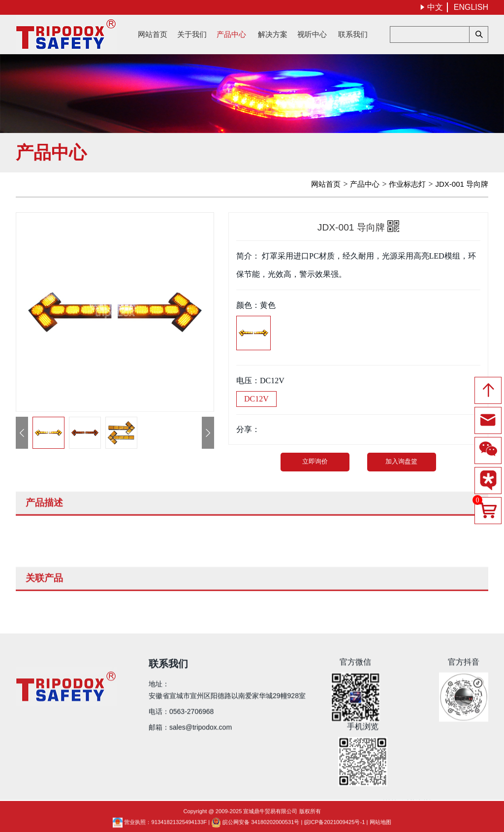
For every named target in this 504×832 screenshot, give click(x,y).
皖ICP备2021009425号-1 (335, 828)
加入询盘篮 (401, 461)
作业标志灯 (407, 184)
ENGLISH (471, 7)
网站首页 (153, 34)
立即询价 (315, 461)
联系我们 (353, 34)
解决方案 (273, 34)
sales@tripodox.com (201, 722)
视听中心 (312, 34)
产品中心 (231, 34)
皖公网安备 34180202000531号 (255, 828)
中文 (431, 7)
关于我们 (192, 34)
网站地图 (380, 828)
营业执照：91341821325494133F (160, 828)
